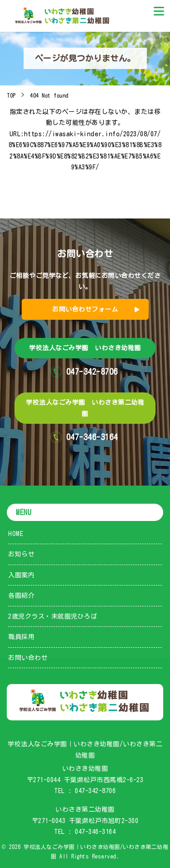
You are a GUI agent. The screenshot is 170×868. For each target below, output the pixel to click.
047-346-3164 (95, 832)
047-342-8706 (95, 791)
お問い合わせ (28, 658)
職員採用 (21, 637)
